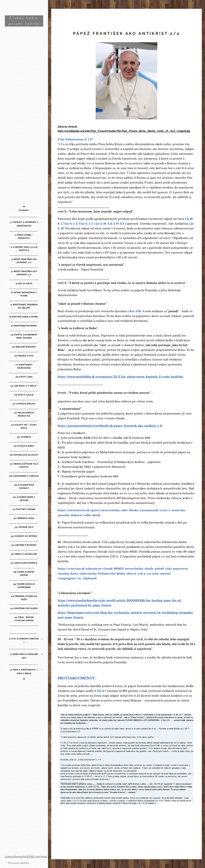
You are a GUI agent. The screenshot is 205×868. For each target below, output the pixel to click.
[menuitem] (24, 210)
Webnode (35, 863)
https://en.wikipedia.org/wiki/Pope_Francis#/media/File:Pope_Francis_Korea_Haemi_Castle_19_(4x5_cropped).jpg (124, 131)
